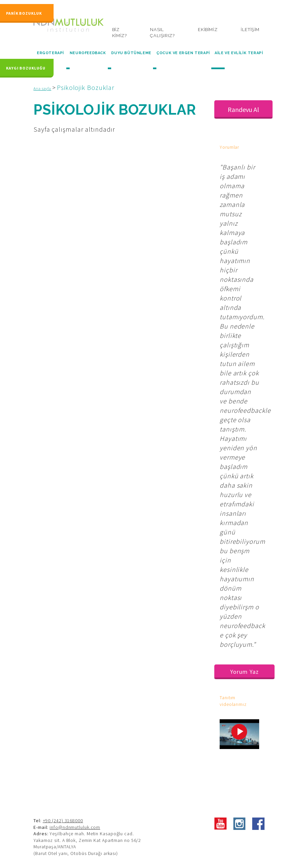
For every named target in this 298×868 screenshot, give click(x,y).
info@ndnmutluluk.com (75, 827)
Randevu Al (243, 109)
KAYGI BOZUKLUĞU (26, 66)
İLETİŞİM (250, 30)
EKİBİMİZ (208, 30)
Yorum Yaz (244, 672)
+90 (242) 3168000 (63, 821)
